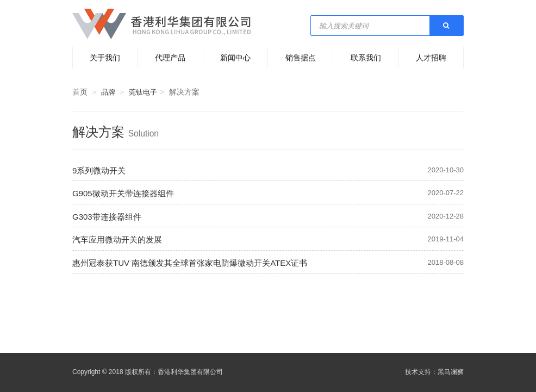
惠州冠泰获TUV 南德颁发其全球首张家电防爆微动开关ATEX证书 (190, 263)
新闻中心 (235, 58)
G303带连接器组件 (107, 217)
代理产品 (170, 58)
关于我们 (105, 58)
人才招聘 (431, 58)
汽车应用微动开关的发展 (117, 239)
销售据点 (301, 58)
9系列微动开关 (99, 170)
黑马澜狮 (451, 372)
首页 (80, 92)
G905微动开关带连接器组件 (123, 193)
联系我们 (366, 58)
